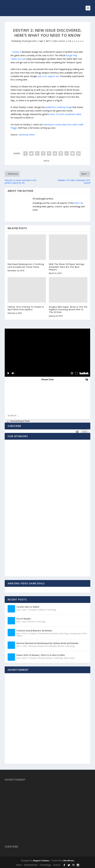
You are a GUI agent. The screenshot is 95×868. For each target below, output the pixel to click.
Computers (33, 610)
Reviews (31, 622)
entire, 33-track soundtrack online (65, 114)
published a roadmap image (59, 107)
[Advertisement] (26, 515)
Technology (51, 610)
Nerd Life (79, 203)
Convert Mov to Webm (28, 607)
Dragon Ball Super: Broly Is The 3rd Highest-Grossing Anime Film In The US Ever (68, 309)
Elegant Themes (41, 861)
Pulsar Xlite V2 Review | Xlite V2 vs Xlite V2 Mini (41, 655)
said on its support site (48, 76)
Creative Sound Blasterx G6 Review (34, 631)
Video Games (59, 41)
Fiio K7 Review (23, 619)
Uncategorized (75, 634)
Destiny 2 (17, 52)
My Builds (53, 646)
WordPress (69, 861)
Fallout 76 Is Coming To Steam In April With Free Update (26, 308)
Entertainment (44, 634)
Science (57, 865)
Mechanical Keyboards (38, 646)
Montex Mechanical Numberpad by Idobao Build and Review (47, 643)
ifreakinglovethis (29, 41)
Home (19, 865)
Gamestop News (27, 135)
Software (42, 610)
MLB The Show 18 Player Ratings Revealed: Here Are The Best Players (67, 267)
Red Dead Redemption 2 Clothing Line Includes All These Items (26, 265)
